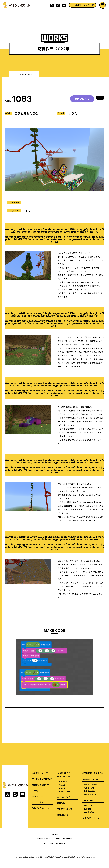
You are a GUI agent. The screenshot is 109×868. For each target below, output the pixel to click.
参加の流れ (63, 781)
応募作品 (61, 803)
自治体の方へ (89, 812)
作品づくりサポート (40, 808)
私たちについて (65, 791)
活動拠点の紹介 (64, 815)
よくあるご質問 (64, 797)
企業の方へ (88, 806)
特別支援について (65, 809)
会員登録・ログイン (83, 5)
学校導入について (91, 785)
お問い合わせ (38, 796)
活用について (89, 788)
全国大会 (62, 788)
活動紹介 (36, 790)
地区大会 (62, 785)
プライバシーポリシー (92, 818)
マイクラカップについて (42, 779)
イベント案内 (38, 802)
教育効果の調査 (90, 791)
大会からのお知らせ (40, 785)
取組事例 (87, 809)
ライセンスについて (92, 794)
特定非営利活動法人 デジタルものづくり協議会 (54, 838)
